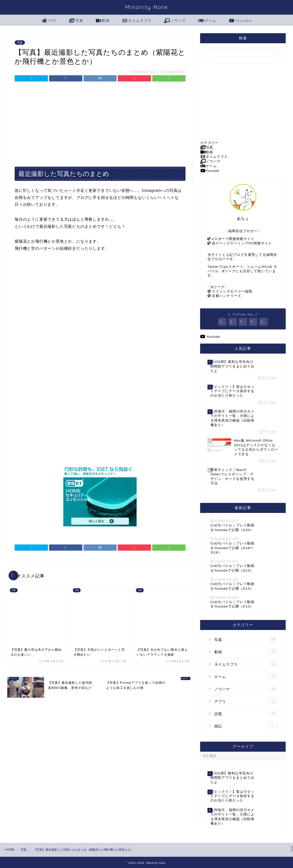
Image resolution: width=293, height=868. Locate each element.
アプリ (246, 701)
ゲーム (207, 21)
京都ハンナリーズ (224, 296)
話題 (246, 713)
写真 (76, 21)
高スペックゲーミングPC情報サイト (240, 243)
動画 (103, 21)
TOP (49, 21)
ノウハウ (175, 21)
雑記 (246, 726)
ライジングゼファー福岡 (230, 291)
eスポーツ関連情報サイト (231, 239)
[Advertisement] (100, 122)
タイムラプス (137, 21)
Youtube (240, 21)
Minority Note (147, 7)
